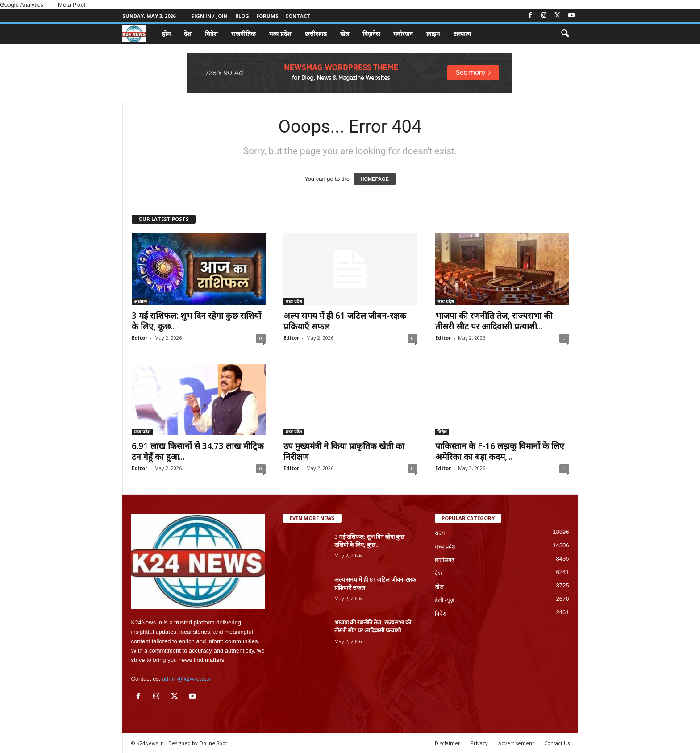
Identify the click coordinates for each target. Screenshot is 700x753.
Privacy (479, 743)
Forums (267, 16)
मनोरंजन (403, 34)
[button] (565, 34)
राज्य (440, 533)
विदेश (211, 34)
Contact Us (557, 743)
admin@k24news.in (187, 679)
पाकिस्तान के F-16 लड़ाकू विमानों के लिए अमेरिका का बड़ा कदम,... (500, 451)
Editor (140, 338)
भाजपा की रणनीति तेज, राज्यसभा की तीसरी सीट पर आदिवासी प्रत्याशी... (494, 321)
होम (166, 34)
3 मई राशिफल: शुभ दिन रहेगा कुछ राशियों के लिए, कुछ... (196, 321)
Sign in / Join (209, 16)
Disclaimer (448, 743)
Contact (298, 16)
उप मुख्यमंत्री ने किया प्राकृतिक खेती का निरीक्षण (344, 451)
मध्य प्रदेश (280, 34)
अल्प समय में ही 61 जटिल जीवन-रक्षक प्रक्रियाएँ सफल (345, 321)
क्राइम (433, 34)
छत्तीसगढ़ (316, 34)
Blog (242, 16)
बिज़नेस (371, 34)
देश (188, 34)
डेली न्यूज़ (445, 600)
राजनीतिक (244, 34)
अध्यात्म (462, 34)
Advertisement (516, 743)
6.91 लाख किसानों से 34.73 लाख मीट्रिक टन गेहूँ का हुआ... (198, 451)
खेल (345, 34)
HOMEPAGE (374, 179)
